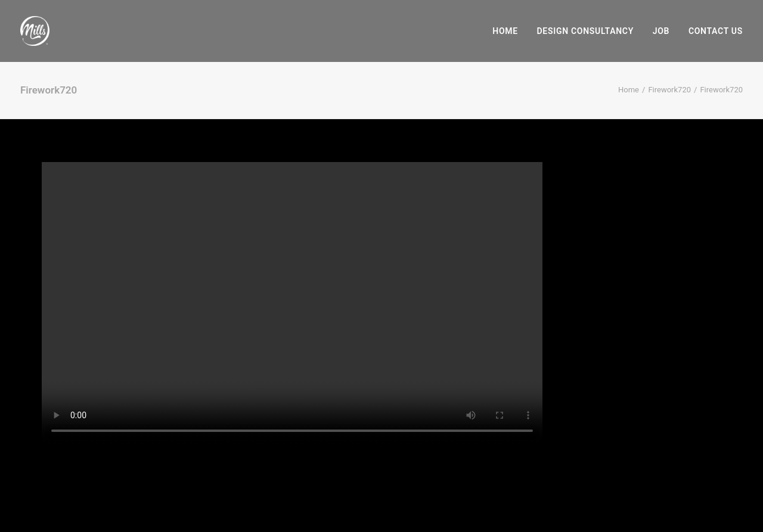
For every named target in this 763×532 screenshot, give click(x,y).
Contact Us (716, 31)
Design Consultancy (585, 31)
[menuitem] (509, 31)
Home (505, 31)
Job (661, 31)
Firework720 (669, 90)
